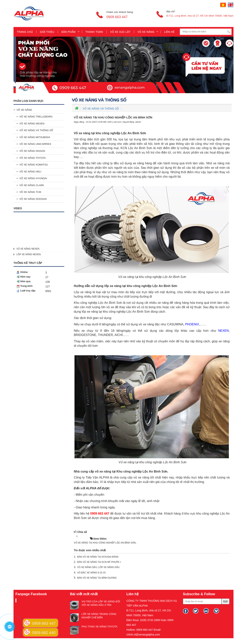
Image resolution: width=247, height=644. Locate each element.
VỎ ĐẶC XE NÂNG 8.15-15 (91, 573)
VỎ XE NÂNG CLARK (32, 185)
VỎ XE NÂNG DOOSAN (33, 199)
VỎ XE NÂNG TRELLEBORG (36, 117)
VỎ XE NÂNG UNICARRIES (35, 144)
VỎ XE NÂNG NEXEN (32, 124)
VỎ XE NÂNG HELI (30, 172)
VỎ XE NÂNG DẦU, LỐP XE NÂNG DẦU (98, 567)
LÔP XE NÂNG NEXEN (29, 254)
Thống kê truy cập (28, 263)
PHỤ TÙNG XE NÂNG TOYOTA (100, 627)
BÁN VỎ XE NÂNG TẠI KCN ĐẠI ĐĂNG (98, 557)
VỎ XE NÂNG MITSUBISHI (35, 137)
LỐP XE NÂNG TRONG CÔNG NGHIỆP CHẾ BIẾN (99, 616)
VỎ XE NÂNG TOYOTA (33, 158)
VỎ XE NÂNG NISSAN (32, 151)
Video (18, 208)
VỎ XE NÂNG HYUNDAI (33, 178)
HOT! (85, 537)
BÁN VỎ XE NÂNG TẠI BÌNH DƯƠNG (97, 578)
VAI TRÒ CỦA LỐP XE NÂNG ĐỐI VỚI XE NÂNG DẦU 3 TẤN (101, 603)
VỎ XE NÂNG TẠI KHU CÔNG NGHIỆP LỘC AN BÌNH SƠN (105, 543)
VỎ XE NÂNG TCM (30, 192)
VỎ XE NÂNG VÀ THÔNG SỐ (36, 130)
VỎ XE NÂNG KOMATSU (34, 165)
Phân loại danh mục (29, 101)
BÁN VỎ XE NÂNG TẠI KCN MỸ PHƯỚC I (99, 562)
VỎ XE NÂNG (24, 110)
